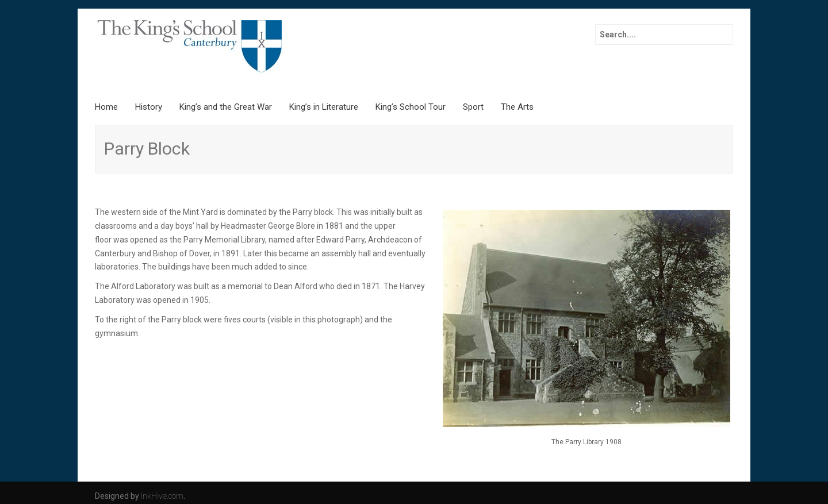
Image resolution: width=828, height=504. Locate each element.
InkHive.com (162, 496)
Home (106, 107)
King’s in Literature (324, 107)
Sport (473, 107)
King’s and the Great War (226, 107)
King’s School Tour (411, 107)
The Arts (517, 107)
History (149, 107)
